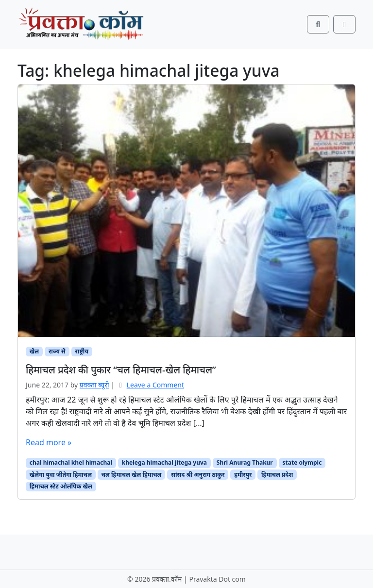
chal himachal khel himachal (71, 462)
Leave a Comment (155, 385)
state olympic (302, 462)
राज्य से (57, 351)
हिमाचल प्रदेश (277, 475)
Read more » (49, 442)
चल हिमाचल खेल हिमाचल (132, 475)
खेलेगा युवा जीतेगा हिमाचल (61, 475)
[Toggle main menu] (344, 24)
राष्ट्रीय (82, 351)
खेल (34, 351)
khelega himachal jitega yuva (164, 462)
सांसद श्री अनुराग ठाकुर (198, 475)
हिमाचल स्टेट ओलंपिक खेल (61, 486)
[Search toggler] (318, 24)
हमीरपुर (243, 475)
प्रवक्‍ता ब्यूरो (94, 385)
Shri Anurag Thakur (245, 462)
